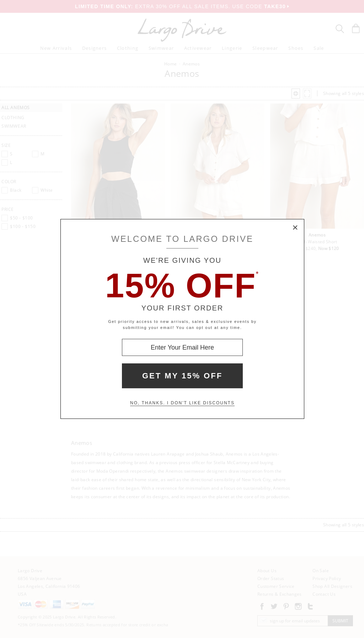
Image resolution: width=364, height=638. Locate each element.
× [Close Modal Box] (295, 228)
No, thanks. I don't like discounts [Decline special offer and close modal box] (182, 403)
